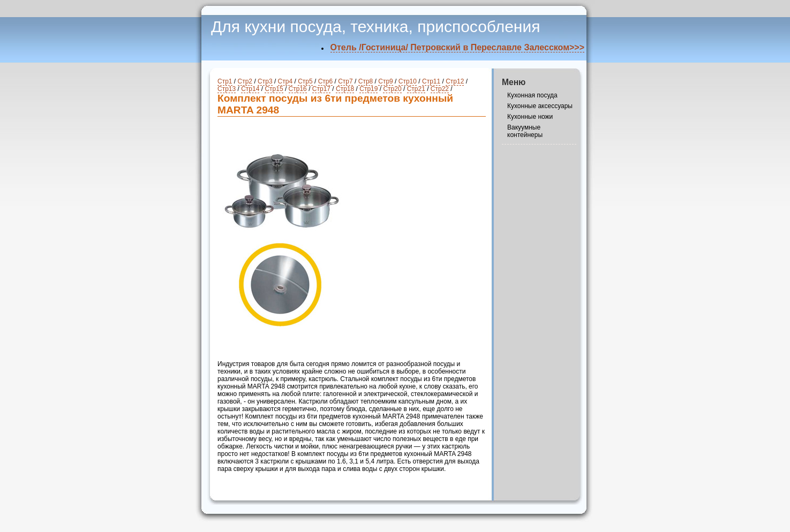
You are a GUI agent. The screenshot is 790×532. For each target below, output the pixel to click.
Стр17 (321, 89)
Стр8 (366, 81)
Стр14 (250, 89)
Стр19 (368, 89)
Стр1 (225, 81)
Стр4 (285, 81)
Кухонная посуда (532, 95)
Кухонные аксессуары (540, 106)
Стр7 (345, 81)
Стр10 (408, 81)
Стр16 (298, 89)
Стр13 (227, 89)
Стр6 (326, 81)
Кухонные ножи (530, 117)
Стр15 (274, 89)
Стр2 (245, 81)
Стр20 (392, 89)
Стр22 (440, 89)
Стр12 (455, 81)
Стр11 (431, 81)
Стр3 (265, 81)
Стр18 (345, 89)
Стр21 (416, 89)
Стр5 (305, 81)
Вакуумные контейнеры (525, 131)
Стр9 (386, 81)
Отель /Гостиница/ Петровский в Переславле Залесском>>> (457, 47)
